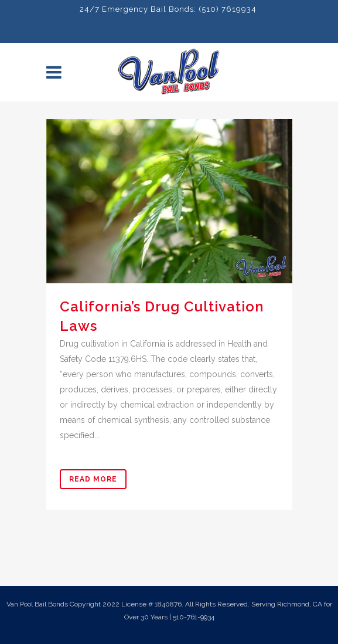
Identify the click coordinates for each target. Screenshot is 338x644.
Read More (93, 479)
